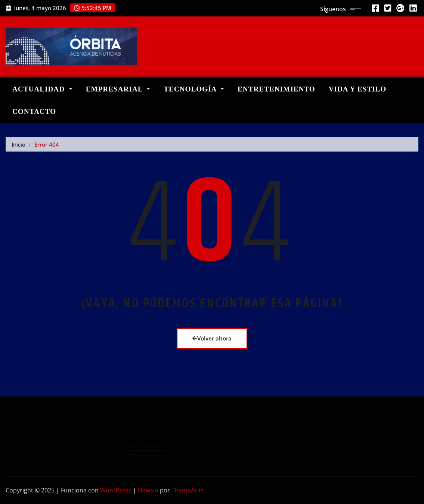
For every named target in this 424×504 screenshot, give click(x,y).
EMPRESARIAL (118, 89)
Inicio (18, 147)
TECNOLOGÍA (194, 89)
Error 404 (47, 147)
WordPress (116, 490)
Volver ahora (212, 338)
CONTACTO (34, 111)
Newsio (148, 490)
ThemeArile (188, 490)
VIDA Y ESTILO (358, 89)
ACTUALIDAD (42, 89)
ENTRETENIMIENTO (276, 89)
